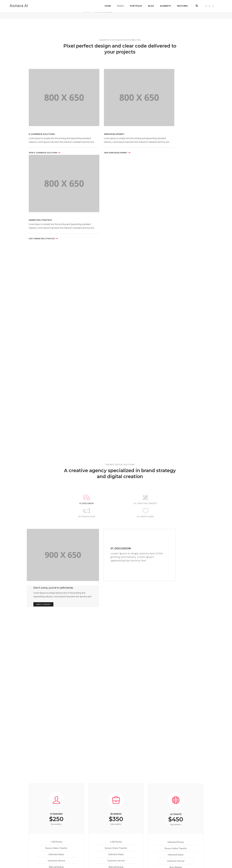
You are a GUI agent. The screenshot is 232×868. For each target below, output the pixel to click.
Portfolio (135, 5)
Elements (164, 5)
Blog (150, 5)
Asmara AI (19, 5)
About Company (166, 399)
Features (181, 5)
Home (107, 5)
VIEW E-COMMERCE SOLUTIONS (45, 140)
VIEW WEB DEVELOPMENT (102, 140)
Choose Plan (56, 682)
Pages (119, 5)
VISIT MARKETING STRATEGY (163, 140)
